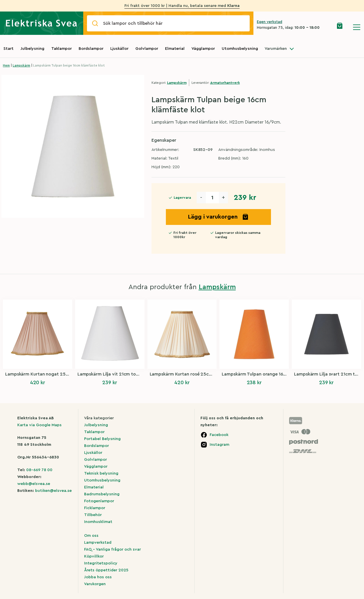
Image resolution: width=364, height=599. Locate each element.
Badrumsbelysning (102, 494)
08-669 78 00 (39, 470)
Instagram (219, 445)
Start (8, 49)
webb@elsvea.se (34, 484)
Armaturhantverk (225, 83)
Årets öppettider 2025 (106, 570)
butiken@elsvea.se (53, 491)
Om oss (91, 536)
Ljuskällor (119, 49)
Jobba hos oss (98, 577)
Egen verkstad (270, 22)
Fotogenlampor (99, 501)
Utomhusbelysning (240, 49)
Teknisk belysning (101, 473)
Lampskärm (21, 66)
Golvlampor (147, 49)
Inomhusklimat (98, 522)
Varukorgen (95, 584)
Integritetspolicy (101, 563)
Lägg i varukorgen (218, 217)
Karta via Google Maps (39, 425)
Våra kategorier (99, 418)
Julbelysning (32, 49)
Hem (6, 66)
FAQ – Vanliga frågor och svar (112, 549)
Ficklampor (95, 508)
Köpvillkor (94, 556)
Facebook (219, 435)
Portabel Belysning (102, 439)
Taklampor (61, 49)
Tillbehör (93, 515)
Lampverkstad (98, 543)
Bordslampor (91, 49)
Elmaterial (175, 49)
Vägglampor (203, 49)
